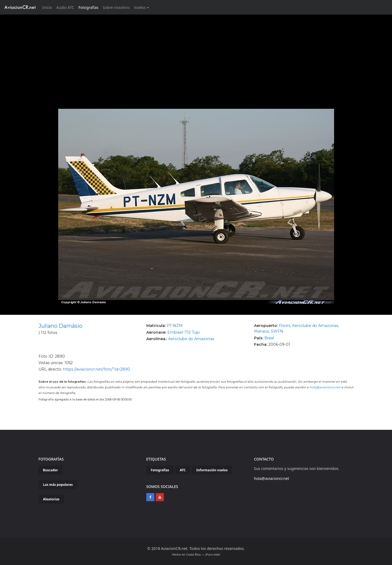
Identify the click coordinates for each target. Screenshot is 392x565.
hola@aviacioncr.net (325, 387)
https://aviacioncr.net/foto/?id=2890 (97, 369)
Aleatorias (51, 499)
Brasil (269, 338)
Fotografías (88, 7)
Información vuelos (212, 470)
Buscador (51, 470)
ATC (183, 470)
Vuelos (140, 7)
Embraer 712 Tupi (183, 332)
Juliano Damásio (60, 326)
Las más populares (58, 485)
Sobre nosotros (116, 7)
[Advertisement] (196, 55)
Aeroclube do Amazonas (191, 339)
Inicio (48, 7)
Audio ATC (65, 7)
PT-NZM (175, 326)
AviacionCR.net (20, 7)
